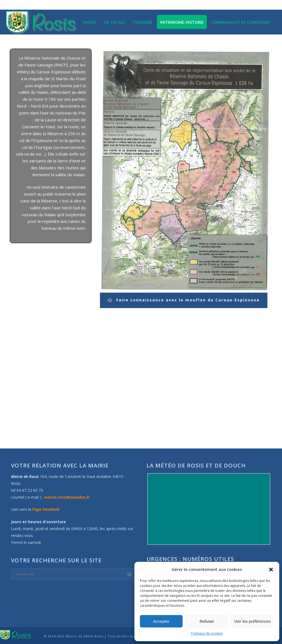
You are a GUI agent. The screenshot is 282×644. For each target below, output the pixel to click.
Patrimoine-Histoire (182, 22)
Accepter (161, 621)
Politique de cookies (207, 633)
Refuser (207, 621)
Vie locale (114, 22)
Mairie (90, 22)
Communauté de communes (241, 22)
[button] (271, 570)
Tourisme (143, 22)
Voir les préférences (252, 621)
